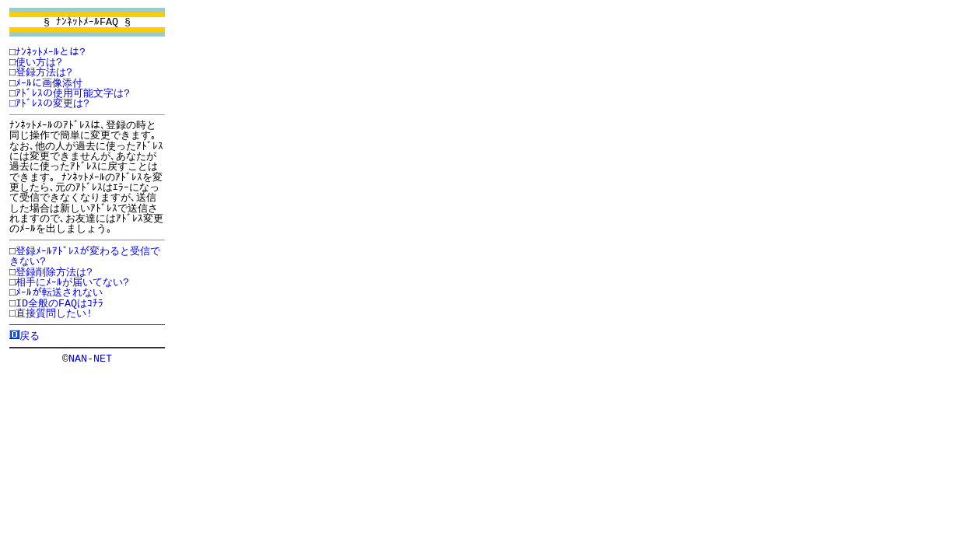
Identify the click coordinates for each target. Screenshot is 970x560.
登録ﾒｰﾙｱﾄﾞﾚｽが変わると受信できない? (85, 256)
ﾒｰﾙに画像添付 (49, 83)
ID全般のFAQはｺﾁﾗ (60, 303)
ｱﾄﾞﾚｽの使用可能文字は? (73, 93)
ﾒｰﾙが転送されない (59, 292)
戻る (30, 335)
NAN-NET (90, 358)
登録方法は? (44, 72)
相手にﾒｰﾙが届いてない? (72, 282)
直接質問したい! (54, 313)
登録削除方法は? (54, 272)
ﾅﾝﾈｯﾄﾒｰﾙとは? (51, 52)
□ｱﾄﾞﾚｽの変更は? (49, 103)
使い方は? (39, 62)
